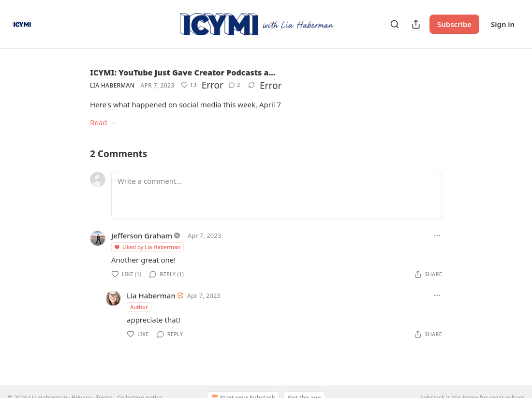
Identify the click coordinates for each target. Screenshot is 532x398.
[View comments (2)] (234, 85)
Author (139, 307)
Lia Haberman (112, 85)
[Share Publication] (416, 24)
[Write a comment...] (277, 195)
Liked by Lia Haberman (147, 247)
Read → (103, 122)
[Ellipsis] (437, 236)
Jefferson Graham (142, 236)
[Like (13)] (189, 85)
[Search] (395, 24)
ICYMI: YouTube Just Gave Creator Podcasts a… (183, 73)
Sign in (503, 24)
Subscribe (454, 24)
